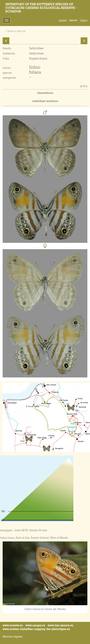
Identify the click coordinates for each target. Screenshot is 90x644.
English (73, 20)
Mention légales (13, 637)
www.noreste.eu (13, 625)
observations (45, 93)
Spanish (63, 20)
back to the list (15, 31)
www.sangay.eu (35, 625)
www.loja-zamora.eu (60, 625)
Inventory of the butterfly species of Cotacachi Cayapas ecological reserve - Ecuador (41, 8)
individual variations (45, 101)
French (84, 20)
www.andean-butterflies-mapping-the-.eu (36, 629)
